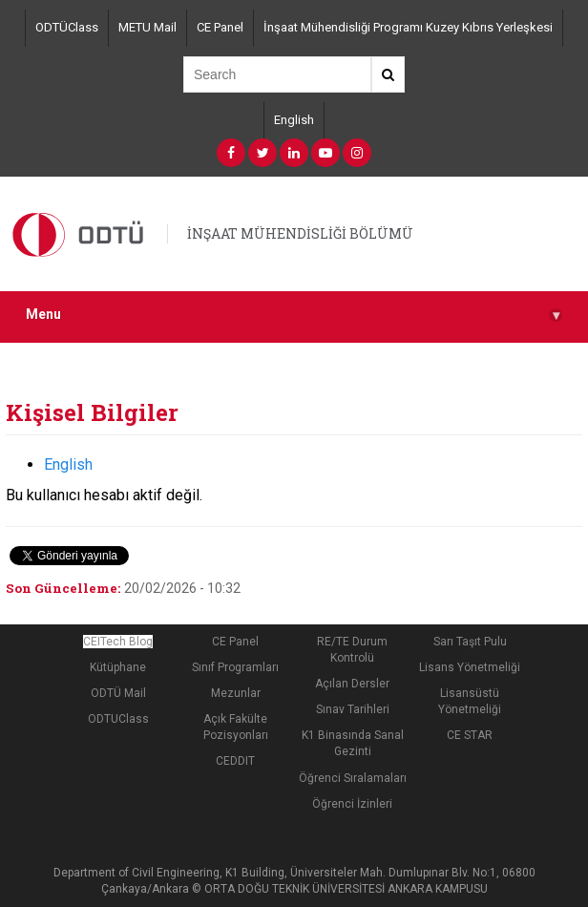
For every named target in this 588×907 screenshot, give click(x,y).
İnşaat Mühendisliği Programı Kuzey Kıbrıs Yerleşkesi (408, 27)
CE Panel (220, 27)
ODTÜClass (67, 27)
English (294, 120)
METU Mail (147, 27)
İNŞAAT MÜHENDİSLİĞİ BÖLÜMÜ (300, 233)
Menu (294, 315)
